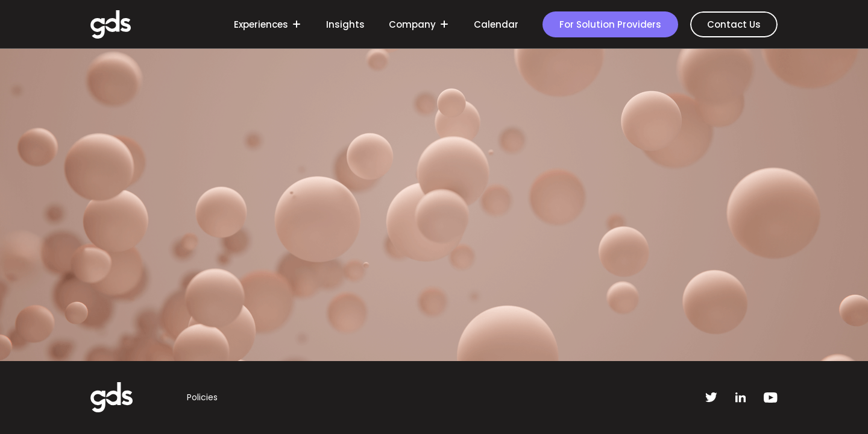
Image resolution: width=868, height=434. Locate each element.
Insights (345, 24)
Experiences (266, 25)
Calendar (496, 24)
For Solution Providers (610, 24)
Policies (202, 397)
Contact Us (734, 24)
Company (418, 25)
